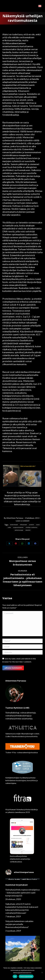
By (13, 518)
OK (15, 976)
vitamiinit (28, 530)
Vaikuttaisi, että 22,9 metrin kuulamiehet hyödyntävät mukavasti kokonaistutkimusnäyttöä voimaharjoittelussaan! (22, 908)
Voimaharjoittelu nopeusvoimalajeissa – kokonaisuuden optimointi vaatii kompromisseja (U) (22, 893)
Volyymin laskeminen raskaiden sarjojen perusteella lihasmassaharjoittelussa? (19, 924)
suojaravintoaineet (18, 527)
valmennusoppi (19, 530)
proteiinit (31, 525)
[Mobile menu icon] (40, 6)
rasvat (38, 525)
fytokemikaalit (14, 525)
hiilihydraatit (23, 525)
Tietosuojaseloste (26, 976)
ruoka (9, 527)
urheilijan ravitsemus (31, 527)
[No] (42, 972)
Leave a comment (23, 521)
